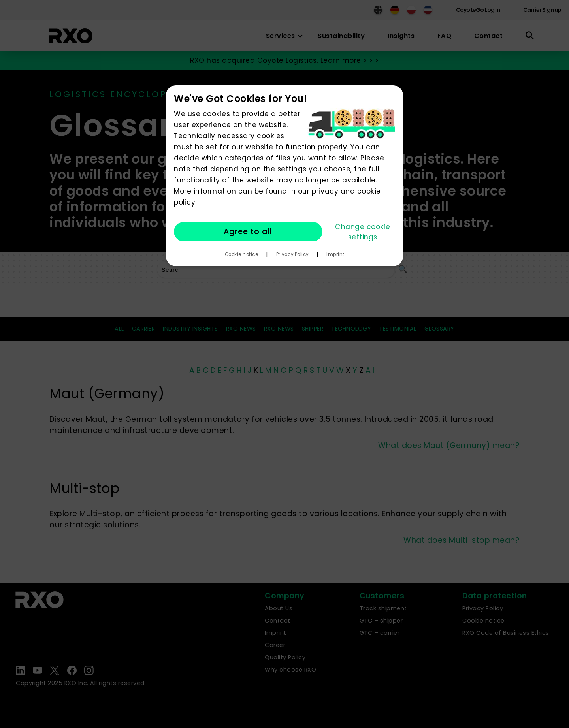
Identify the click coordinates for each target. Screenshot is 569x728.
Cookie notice (242, 254)
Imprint (335, 254)
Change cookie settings (363, 232)
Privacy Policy (292, 254)
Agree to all (248, 232)
